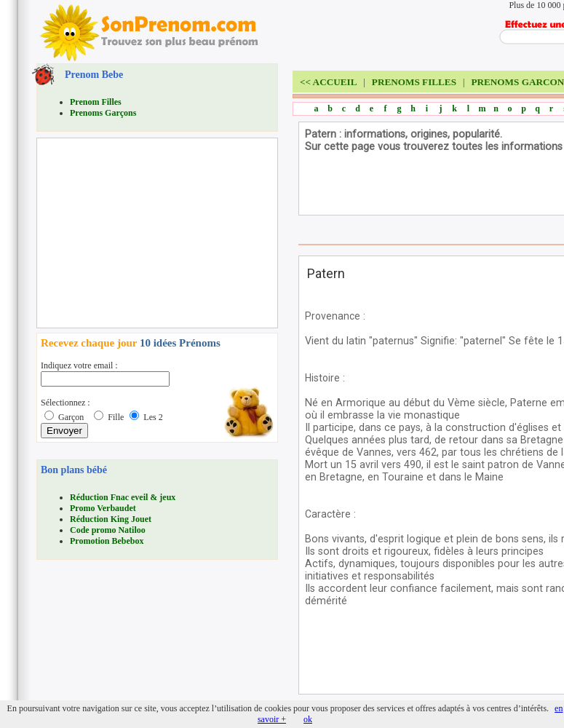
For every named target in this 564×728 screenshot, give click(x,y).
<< (328, 82)
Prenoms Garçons (103, 113)
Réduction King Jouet (111, 519)
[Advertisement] (150, 233)
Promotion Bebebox (107, 541)
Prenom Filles (96, 102)
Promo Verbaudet (103, 508)
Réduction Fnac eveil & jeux (123, 497)
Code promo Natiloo (108, 530)
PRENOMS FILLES (414, 82)
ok (308, 719)
